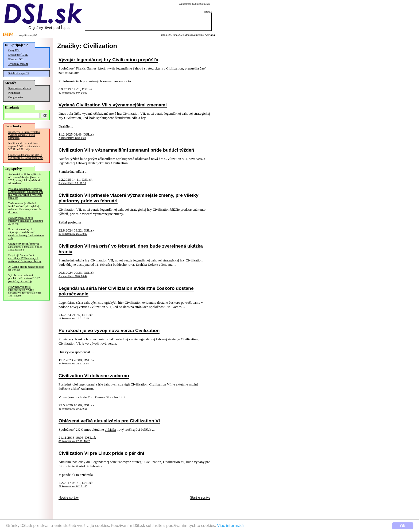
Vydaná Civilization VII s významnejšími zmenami (113, 105)
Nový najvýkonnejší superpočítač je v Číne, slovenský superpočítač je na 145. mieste (25, 291)
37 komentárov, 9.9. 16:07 (73, 93)
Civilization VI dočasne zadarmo (94, 376)
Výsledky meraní (18, 64)
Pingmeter (14, 93)
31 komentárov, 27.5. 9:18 (73, 409)
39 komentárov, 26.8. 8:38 (73, 234)
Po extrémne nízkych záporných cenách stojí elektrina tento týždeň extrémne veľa (26, 234)
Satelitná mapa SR (19, 73)
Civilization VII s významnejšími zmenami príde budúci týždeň (126, 150)
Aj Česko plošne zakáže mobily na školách (26, 268)
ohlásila (110, 429)
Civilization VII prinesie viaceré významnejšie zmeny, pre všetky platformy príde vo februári (129, 198)
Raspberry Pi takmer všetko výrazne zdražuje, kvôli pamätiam (24, 135)
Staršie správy (200, 498)
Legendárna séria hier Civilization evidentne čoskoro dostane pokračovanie (126, 291)
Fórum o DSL (16, 59)
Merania (27, 88)
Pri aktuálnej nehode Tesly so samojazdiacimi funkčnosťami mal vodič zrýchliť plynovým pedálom (26, 193)
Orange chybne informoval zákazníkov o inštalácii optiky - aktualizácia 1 (26, 247)
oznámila (86, 475)
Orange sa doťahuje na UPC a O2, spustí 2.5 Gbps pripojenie (26, 156)
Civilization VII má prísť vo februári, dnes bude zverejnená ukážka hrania (131, 249)
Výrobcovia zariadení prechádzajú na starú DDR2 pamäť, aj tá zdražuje (24, 278)
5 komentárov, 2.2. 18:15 (72, 183)
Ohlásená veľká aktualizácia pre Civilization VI (109, 421)
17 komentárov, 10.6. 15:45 (74, 318)
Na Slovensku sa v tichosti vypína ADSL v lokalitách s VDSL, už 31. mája (24, 146)
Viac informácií (231, 527)
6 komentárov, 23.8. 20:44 (73, 276)
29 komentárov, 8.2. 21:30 (73, 486)
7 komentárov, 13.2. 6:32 (72, 138)
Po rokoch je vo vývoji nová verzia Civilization (109, 330)
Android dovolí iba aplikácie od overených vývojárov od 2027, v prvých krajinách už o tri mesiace (25, 179)
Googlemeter (16, 97)
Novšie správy (69, 498)
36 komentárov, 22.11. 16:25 (74, 441)
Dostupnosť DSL (18, 55)
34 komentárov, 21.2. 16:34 (74, 364)
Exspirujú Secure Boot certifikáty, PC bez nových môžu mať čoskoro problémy (25, 258)
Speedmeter (15, 88)
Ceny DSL (14, 50)
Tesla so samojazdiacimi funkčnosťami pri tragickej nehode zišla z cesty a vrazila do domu (25, 208)
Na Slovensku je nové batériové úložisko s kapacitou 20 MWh (26, 221)
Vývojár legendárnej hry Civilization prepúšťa (108, 60)
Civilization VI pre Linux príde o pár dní (101, 453)
